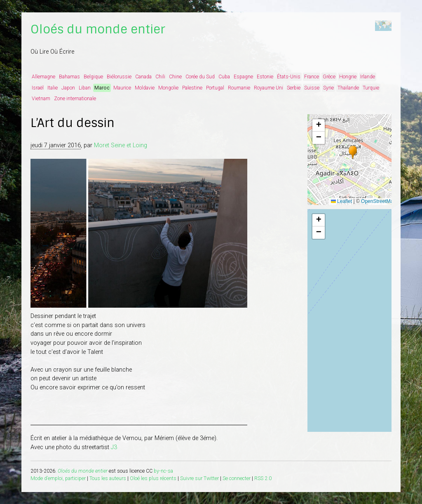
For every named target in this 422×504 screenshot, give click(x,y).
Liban (85, 88)
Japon (68, 88)
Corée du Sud (200, 77)
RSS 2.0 (263, 478)
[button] (353, 153)
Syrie (328, 88)
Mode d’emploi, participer (58, 478)
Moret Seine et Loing (121, 145)
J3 (114, 447)
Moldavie (145, 88)
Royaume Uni (268, 88)
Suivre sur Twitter (199, 478)
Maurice (122, 88)
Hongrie (348, 77)
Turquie (371, 88)
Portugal (215, 88)
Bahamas (69, 77)
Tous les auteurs (108, 478)
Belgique (93, 77)
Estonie (265, 77)
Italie (53, 88)
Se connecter (237, 478)
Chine (175, 77)
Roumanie (239, 88)
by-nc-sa (163, 471)
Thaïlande (348, 88)
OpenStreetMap (379, 201)
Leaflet (341, 201)
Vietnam (41, 99)
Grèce (329, 77)
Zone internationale (75, 99)
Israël (38, 88)
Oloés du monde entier (98, 29)
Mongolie (168, 88)
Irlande (368, 77)
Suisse (312, 88)
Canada (143, 77)
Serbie (294, 88)
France (312, 77)
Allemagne (43, 77)
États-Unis (289, 77)
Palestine (192, 88)
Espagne (243, 77)
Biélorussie (119, 77)
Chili (160, 77)
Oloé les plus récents (153, 478)
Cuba (224, 77)
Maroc (102, 88)
